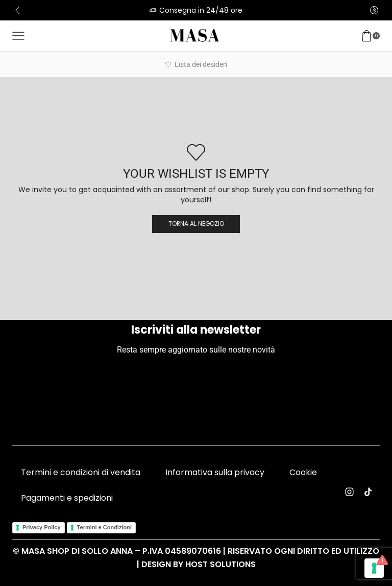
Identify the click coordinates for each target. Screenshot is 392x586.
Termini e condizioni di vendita (81, 472)
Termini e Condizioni (104, 527)
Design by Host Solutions (199, 564)
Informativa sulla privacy (215, 472)
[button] (17, 10)
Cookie (303, 472)
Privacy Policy (42, 527)
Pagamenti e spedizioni (67, 498)
